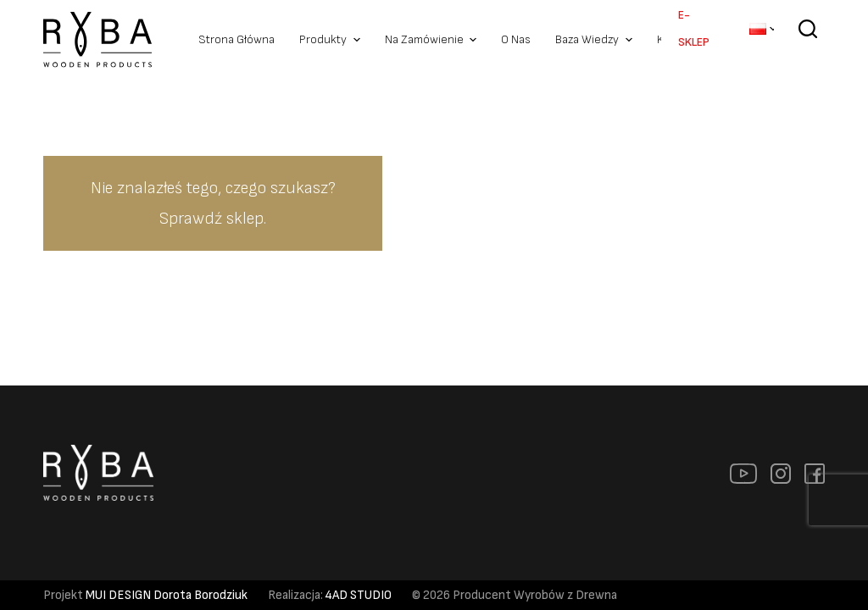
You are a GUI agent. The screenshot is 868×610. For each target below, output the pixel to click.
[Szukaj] (808, 41)
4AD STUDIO (359, 595)
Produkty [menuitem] (332, 40)
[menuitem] (762, 29)
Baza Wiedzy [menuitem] (596, 40)
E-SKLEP (694, 28)
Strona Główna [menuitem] (236, 39)
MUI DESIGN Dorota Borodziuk (167, 595)
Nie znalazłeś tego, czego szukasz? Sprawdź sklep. (213, 203)
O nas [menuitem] (516, 39)
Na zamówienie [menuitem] (433, 40)
